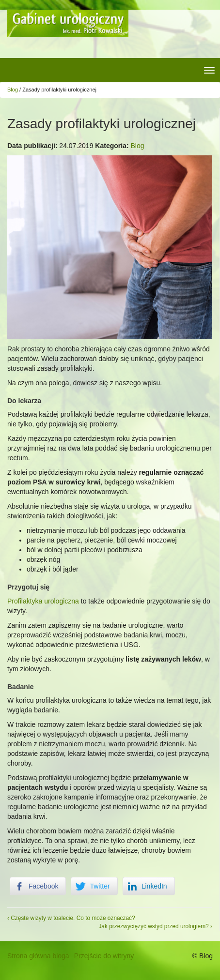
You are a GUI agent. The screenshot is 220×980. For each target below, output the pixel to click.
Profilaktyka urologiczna (43, 601)
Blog (13, 90)
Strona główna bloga (38, 956)
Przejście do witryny (104, 956)
